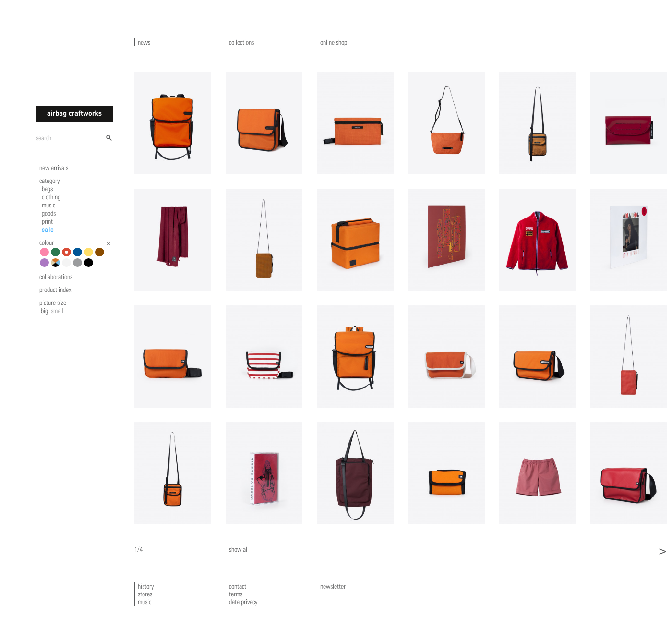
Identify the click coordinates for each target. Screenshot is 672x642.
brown (101, 256)
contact (238, 586)
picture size (53, 303)
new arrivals (54, 168)
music (48, 205)
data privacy (243, 602)
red (68, 256)
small (57, 311)
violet (46, 266)
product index (55, 290)
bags (47, 189)
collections (241, 42)
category (49, 181)
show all (239, 549)
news (144, 42)
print (47, 221)
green (57, 256)
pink (46, 256)
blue (79, 256)
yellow (90, 256)
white (68, 266)
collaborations (56, 277)
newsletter (333, 586)
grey (79, 266)
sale (48, 230)
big (44, 311)
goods (49, 213)
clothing (51, 197)
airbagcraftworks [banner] (74, 114)
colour (47, 242)
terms (236, 594)
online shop (334, 42)
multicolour (57, 266)
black (90, 266)
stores (145, 594)
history (146, 586)
